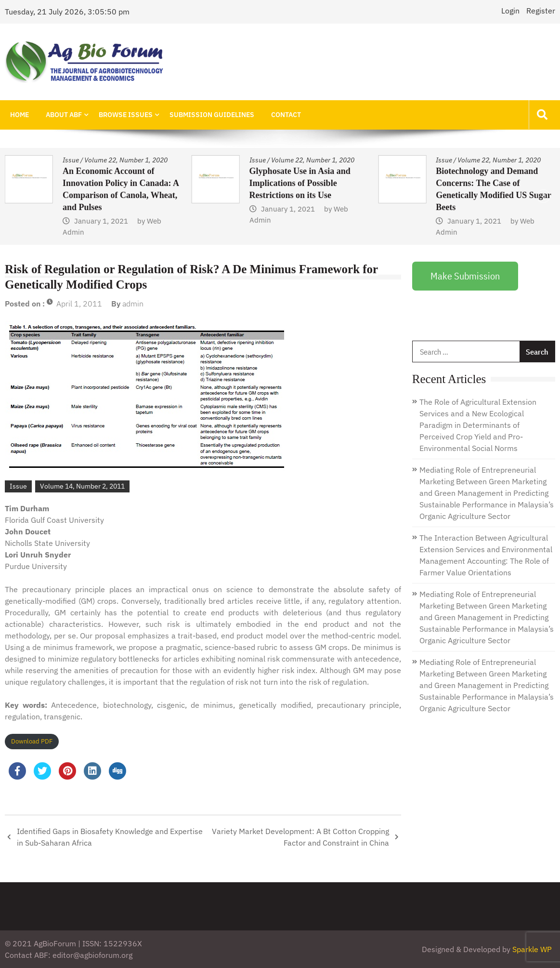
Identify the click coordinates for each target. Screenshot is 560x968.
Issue (71, 160)
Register (541, 11)
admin (133, 304)
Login (510, 11)
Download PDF (32, 741)
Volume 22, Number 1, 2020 (126, 160)
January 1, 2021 (101, 221)
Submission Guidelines (210, 115)
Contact (284, 115)
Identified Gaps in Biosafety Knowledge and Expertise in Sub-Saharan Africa (110, 837)
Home (19, 115)
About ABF (63, 115)
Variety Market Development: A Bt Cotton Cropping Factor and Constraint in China (300, 837)
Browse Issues (124, 115)
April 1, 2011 (79, 304)
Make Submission (465, 276)
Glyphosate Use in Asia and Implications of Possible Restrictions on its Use (300, 183)
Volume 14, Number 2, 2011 (82, 486)
